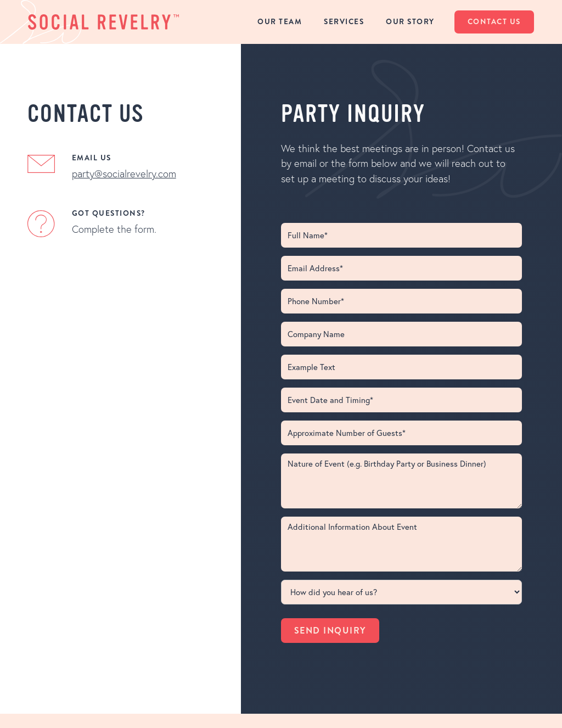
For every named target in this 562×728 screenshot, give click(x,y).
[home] (103, 22)
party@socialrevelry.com (124, 174)
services (344, 22)
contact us (494, 22)
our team (280, 22)
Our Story (410, 22)
